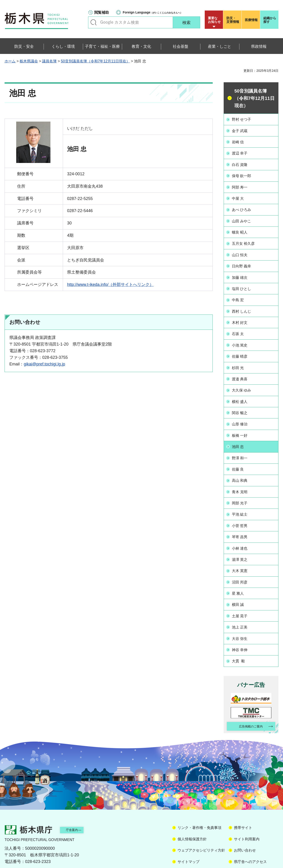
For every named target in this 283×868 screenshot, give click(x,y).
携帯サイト (243, 805)
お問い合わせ (245, 828)
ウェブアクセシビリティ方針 (201, 828)
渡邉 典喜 (242, 367)
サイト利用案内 (247, 816)
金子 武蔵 (242, 130)
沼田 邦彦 (242, 561)
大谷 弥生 (242, 615)
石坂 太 (240, 324)
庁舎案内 (79, 807)
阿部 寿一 (242, 184)
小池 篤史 (242, 335)
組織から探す (270, 20)
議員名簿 (49, 61)
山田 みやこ (244, 216)
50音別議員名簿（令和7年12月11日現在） (95, 61)
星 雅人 (240, 572)
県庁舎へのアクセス (250, 839)
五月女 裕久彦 (246, 238)
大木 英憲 (242, 551)
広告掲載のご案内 (247, 703)
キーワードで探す (94, 22)
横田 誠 (240, 583)
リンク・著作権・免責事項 (199, 805)
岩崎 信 (240, 141)
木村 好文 (242, 313)
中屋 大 (240, 195)
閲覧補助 (102, 12)
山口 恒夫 (242, 249)
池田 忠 (240, 432)
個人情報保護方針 (192, 816)
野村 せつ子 (244, 119)
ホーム (10, 61)
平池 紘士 (242, 497)
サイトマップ (189, 839)
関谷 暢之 (242, 399)
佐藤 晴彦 (242, 346)
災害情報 (233, 20)
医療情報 (251, 20)
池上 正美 (242, 604)
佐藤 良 (240, 453)
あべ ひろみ (244, 205)
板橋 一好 (242, 421)
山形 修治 (242, 410)
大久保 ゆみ (244, 378)
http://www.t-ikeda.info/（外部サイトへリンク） (110, 285)
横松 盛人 (242, 389)
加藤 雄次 (242, 270)
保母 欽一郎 (244, 173)
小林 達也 (242, 529)
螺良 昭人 (242, 227)
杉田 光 (240, 356)
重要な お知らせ (214, 20)
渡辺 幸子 (242, 152)
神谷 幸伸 (242, 626)
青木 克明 (242, 475)
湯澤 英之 (242, 540)
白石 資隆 (242, 162)
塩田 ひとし (244, 281)
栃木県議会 (29, 61)
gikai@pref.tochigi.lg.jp (44, 364)
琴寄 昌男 (242, 518)
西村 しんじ (244, 303)
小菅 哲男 (242, 507)
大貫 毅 (240, 637)
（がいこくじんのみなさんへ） (153, 12)
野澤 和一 (242, 443)
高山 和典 (242, 464)
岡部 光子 (242, 486)
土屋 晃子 (242, 594)
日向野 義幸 (244, 259)
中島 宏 (240, 292)
